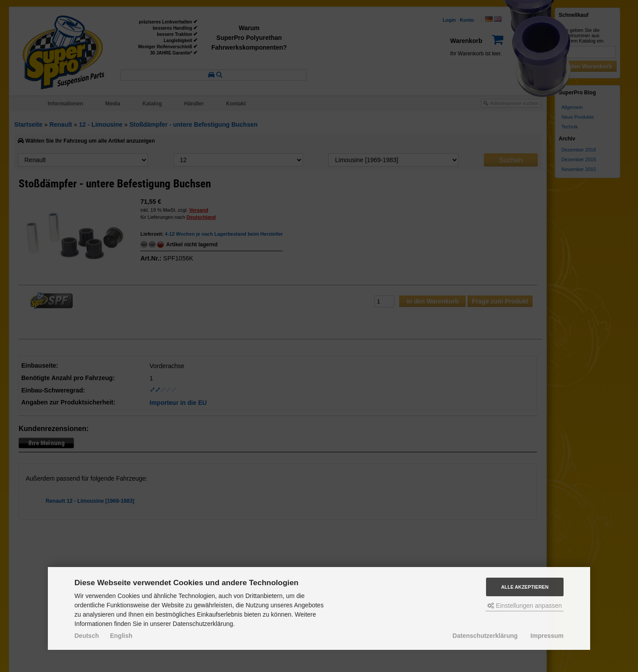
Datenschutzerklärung (485, 636)
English (121, 636)
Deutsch (87, 636)
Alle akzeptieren (525, 587)
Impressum (547, 636)
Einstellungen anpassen (525, 606)
